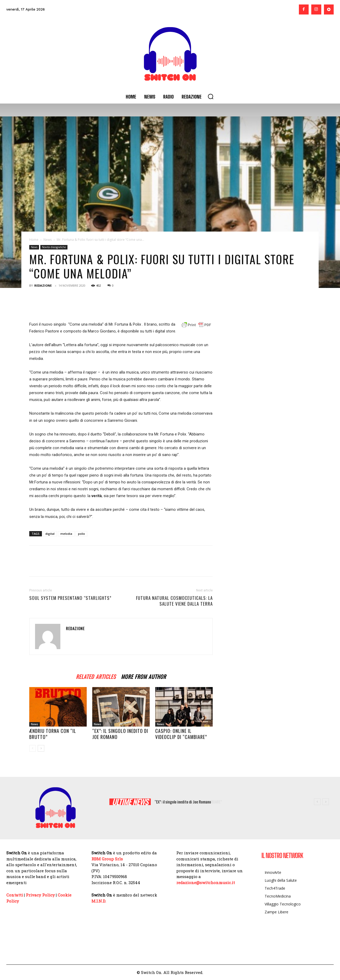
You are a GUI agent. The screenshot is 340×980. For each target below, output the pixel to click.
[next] (326, 802)
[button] (211, 96)
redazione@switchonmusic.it (206, 883)
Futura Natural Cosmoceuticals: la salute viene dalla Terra (174, 601)
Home (34, 240)
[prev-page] (33, 748)
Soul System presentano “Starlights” (70, 598)
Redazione (43, 285)
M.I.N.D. (99, 901)
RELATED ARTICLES (96, 676)
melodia (66, 534)
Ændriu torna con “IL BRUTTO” (53, 734)
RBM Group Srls (107, 859)
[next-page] (41, 748)
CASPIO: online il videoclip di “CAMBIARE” (181, 734)
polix (81, 534)
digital (50, 534)
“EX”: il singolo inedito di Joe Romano (120, 734)
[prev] (317, 802)
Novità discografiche (54, 247)
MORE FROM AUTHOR (144, 676)
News (48, 240)
